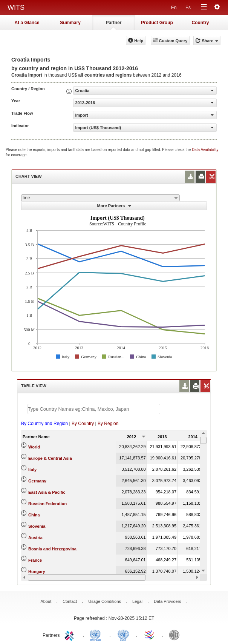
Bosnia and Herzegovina (52, 549)
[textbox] (94, 409)
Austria (35, 538)
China (34, 515)
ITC (70, 635)
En (174, 8)
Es (188, 8)
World (34, 447)
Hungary (37, 572)
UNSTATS (123, 635)
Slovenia (37, 526)
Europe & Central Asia (50, 458)
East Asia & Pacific (47, 492)
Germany (37, 481)
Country (200, 23)
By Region (108, 424)
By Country (83, 424)
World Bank (176, 635)
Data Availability (205, 150)
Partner (113, 23)
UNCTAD (97, 635)
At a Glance (27, 23)
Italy (32, 470)
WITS (16, 8)
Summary (70, 23)
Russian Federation (47, 504)
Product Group (157, 23)
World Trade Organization (150, 635)
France (35, 560)
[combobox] (100, 198)
